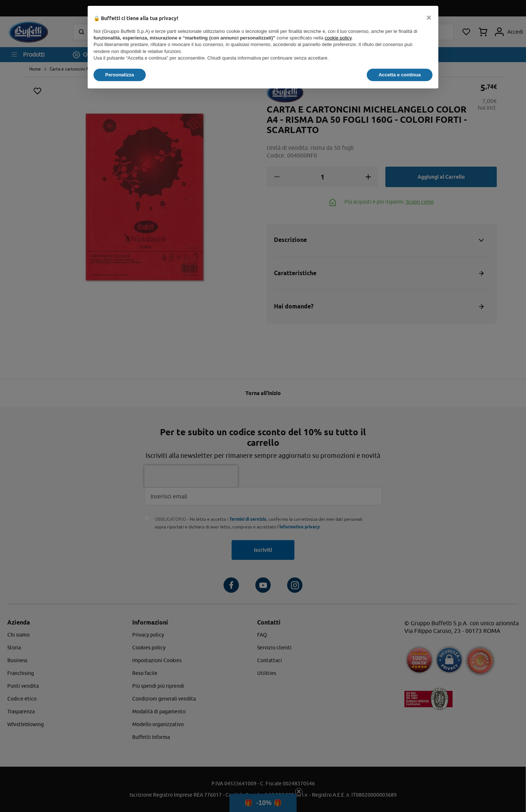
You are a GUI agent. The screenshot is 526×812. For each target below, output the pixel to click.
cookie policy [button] (338, 38)
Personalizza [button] (120, 75)
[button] (429, 18)
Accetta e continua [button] (400, 75)
